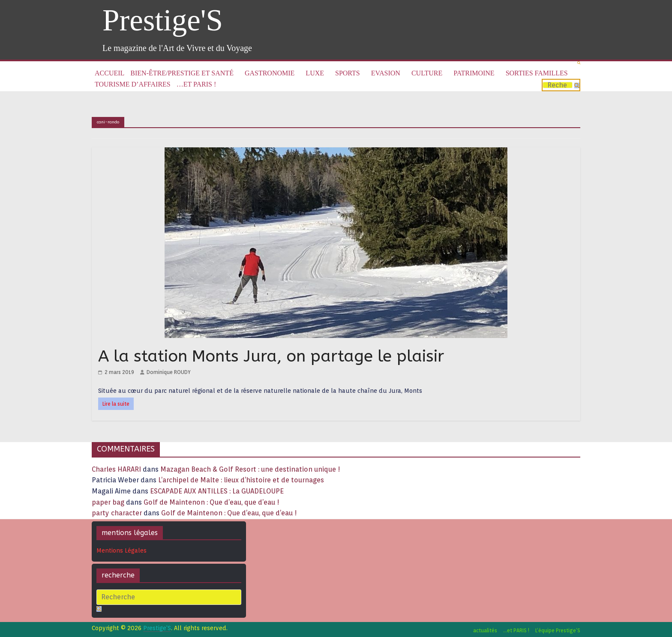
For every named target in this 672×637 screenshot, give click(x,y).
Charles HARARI (116, 469)
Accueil (109, 73)
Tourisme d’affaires (133, 84)
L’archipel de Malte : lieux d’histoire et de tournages (242, 480)
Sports (348, 73)
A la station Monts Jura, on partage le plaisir (271, 356)
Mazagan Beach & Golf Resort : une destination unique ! (250, 469)
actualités (485, 630)
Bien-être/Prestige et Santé (182, 73)
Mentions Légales (121, 550)
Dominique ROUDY (169, 372)
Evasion (386, 73)
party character (117, 513)
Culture (427, 73)
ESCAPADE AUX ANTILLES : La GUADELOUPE (217, 491)
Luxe (315, 73)
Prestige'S (163, 20)
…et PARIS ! (196, 84)
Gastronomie (270, 73)
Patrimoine (474, 73)
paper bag (108, 502)
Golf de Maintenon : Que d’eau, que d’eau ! (211, 502)
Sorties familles (537, 73)
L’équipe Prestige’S (558, 630)
